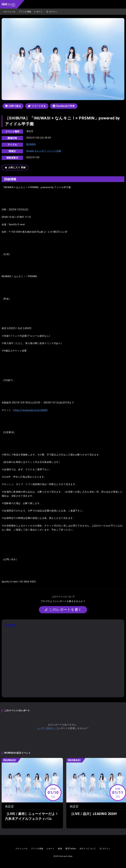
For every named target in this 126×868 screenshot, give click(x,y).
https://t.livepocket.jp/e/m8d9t (31, 410)
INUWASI (31, 144)
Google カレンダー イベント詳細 (44, 151)
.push (8, 5)
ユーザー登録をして (48, 728)
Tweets (10, 625)
